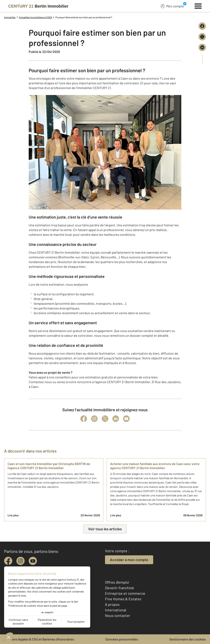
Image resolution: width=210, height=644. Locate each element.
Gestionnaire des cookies (188, 639)
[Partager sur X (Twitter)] (202, 37)
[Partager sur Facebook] (202, 26)
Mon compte (172, 6)
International (116, 610)
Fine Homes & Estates (123, 599)
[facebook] (8, 561)
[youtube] (33, 561)
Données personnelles (122, 639)
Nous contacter (118, 615)
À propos (112, 604)
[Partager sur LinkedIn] (202, 47)
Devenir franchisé (119, 588)
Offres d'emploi (117, 582)
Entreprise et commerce (125, 593)
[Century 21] (38, 6)
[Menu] (198, 6)
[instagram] (21, 561)
